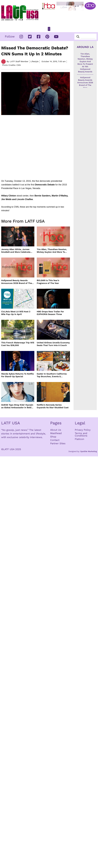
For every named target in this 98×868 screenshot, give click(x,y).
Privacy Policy (83, 430)
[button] (49, 29)
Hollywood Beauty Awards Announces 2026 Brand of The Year (17, 282)
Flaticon (79, 439)
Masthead (56, 433)
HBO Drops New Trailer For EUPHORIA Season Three (50, 313)
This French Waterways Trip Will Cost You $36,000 (18, 344)
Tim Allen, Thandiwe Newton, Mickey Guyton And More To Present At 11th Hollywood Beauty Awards (52, 251)
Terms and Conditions (81, 434)
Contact (55, 440)
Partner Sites (58, 443)
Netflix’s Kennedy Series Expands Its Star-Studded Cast (53, 406)
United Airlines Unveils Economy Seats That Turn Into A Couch (53, 344)
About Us (56, 430)
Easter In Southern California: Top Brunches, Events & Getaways (52, 375)
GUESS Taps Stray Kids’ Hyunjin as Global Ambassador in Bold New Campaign (17, 406)
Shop (53, 437)
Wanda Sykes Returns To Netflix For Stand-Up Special (18, 375)
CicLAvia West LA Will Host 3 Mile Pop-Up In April (16, 313)
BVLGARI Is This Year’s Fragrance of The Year (48, 282)
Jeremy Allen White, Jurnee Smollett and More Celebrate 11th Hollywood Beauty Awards (17, 251)
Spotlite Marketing (89, 451)
